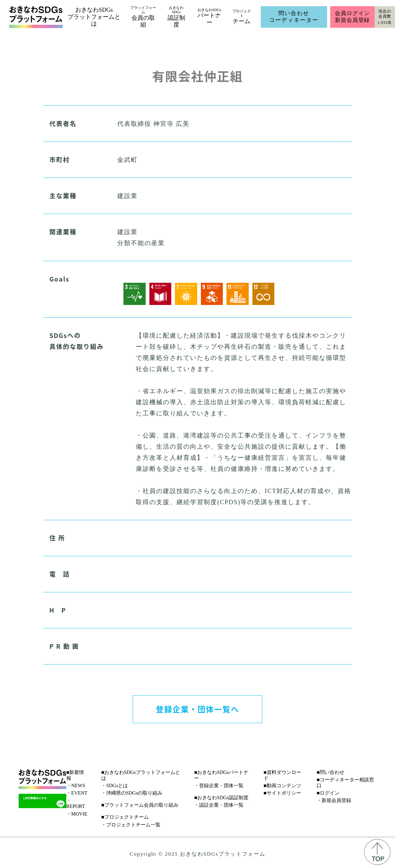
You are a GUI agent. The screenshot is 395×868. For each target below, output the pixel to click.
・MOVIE (77, 814)
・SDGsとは (114, 786)
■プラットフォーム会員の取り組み (140, 805)
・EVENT (77, 793)
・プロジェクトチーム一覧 (131, 825)
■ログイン (328, 793)
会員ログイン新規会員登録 (352, 17)
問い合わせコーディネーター (294, 17)
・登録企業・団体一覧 (219, 786)
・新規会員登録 (334, 800)
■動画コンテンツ (282, 786)
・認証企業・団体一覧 (219, 805)
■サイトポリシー (282, 793)
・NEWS (76, 786)
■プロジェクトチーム (125, 817)
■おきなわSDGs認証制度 (221, 798)
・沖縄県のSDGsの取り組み (132, 793)
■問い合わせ (331, 772)
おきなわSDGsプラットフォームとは (94, 17)
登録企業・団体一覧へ (197, 709)
